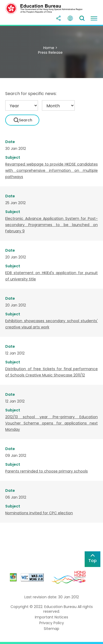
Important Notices (51, 617)
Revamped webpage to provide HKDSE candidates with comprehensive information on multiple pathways (51, 170)
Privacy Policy (52, 623)
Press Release (50, 52)
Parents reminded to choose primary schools (47, 471)
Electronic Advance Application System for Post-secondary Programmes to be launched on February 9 (51, 225)
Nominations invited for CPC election (39, 513)
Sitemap (51, 629)
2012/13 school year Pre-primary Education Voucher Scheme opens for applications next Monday (51, 423)
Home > (50, 48)
